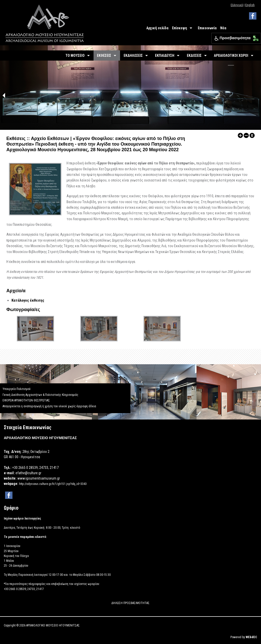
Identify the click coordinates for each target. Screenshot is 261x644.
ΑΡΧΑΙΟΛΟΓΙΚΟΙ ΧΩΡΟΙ (231, 55)
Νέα (223, 28)
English (250, 5)
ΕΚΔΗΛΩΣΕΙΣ (133, 55)
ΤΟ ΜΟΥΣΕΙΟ (75, 55)
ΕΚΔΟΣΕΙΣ (194, 55)
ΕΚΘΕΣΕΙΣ (104, 55)
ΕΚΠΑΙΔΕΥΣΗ (165, 55)
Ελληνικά (237, 5)
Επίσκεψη (180, 28)
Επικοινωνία (207, 28)
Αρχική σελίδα (157, 28)
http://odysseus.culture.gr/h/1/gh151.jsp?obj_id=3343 (53, 484)
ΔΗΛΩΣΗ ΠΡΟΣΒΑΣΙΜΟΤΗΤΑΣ (130, 603)
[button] (255, 37)
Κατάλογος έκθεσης (28, 300)
